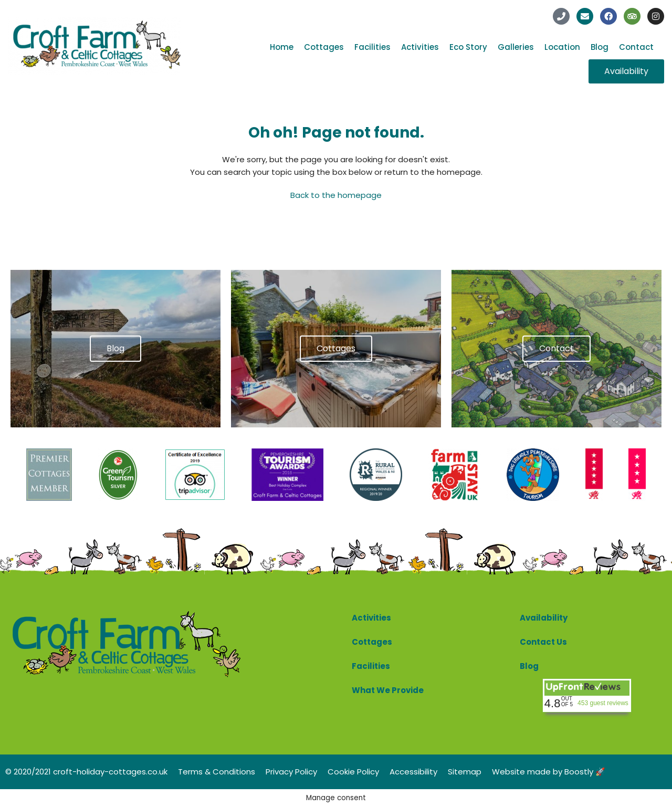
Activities (420, 47)
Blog (600, 47)
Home (282, 47)
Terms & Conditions (217, 772)
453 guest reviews (603, 703)
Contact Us (543, 642)
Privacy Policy (291, 772)
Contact (636, 47)
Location (562, 47)
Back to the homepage (336, 195)
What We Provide (388, 690)
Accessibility (413, 772)
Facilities (372, 47)
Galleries (516, 47)
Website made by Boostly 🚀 (549, 772)
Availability (544, 618)
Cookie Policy (353, 772)
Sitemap (465, 772)
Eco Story (468, 47)
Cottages (324, 47)
